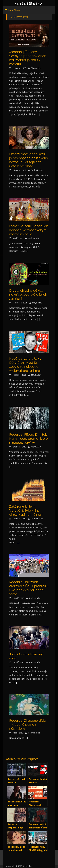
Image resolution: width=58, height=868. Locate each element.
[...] (38, 114)
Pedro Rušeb (37, 170)
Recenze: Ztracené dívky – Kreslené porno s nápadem (28, 724)
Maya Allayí (36, 68)
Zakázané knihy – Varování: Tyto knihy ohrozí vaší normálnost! (26, 510)
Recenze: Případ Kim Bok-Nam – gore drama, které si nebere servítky (29, 438)
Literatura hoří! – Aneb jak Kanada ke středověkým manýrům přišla (29, 230)
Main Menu (14, 10)
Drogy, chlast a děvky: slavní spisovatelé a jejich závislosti (28, 294)
